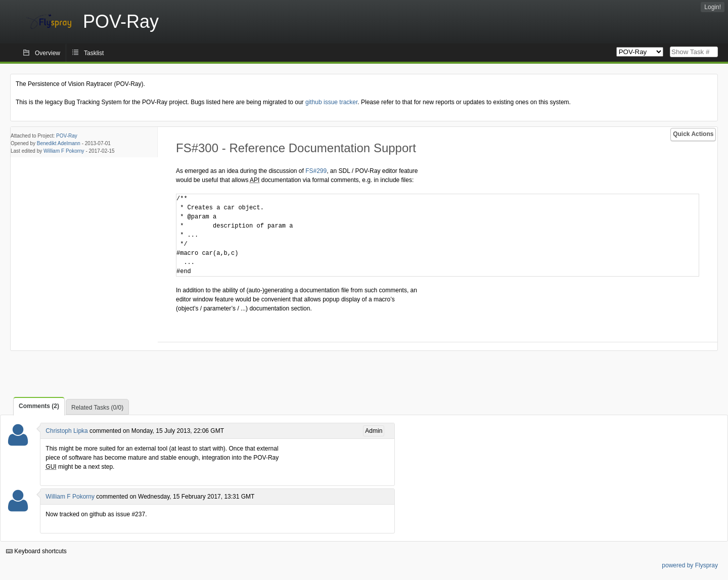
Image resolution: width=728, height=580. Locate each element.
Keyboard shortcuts (36, 551)
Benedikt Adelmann (59, 143)
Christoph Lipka (66, 431)
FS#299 (316, 171)
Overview (48, 53)
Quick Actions (693, 134)
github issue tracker (331, 102)
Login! (713, 7)
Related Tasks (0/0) (97, 408)
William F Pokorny (64, 151)
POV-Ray (67, 136)
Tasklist (94, 53)
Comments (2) (39, 406)
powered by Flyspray (690, 565)
